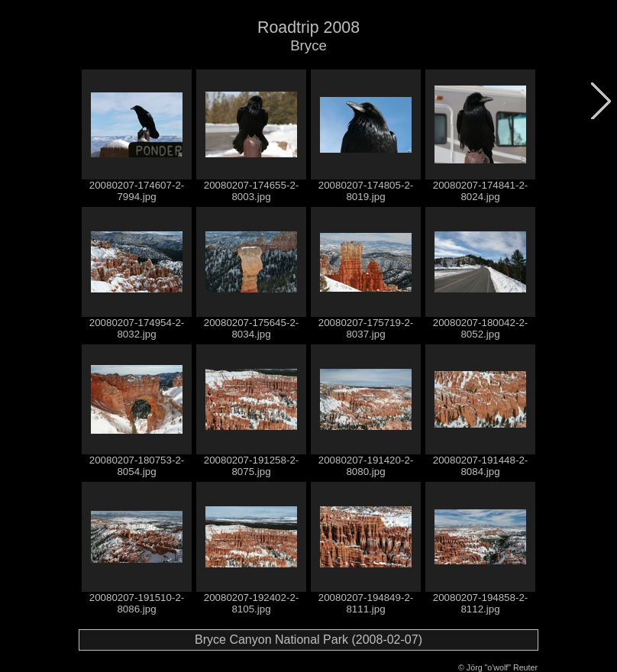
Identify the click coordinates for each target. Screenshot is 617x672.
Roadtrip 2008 (308, 27)
